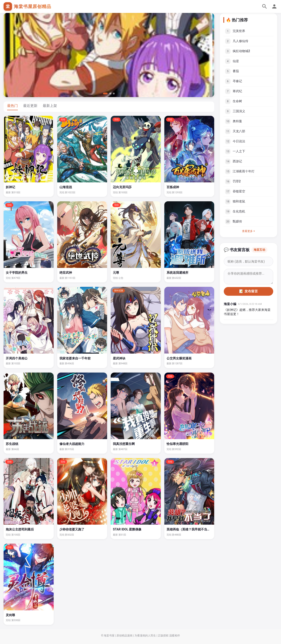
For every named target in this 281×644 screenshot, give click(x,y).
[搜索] (265, 6)
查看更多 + (248, 231)
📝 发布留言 (248, 291)
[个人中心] (274, 6)
